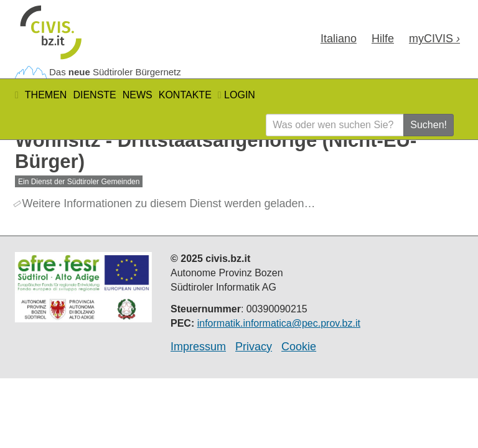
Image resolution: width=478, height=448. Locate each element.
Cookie (299, 347)
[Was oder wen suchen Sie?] (335, 125)
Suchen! (429, 125)
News (138, 95)
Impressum (198, 347)
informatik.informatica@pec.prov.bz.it (279, 323)
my (434, 39)
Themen (46, 95)
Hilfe (383, 39)
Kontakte (185, 95)
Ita (339, 39)
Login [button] (237, 95)
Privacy (254, 347)
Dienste (94, 95)
